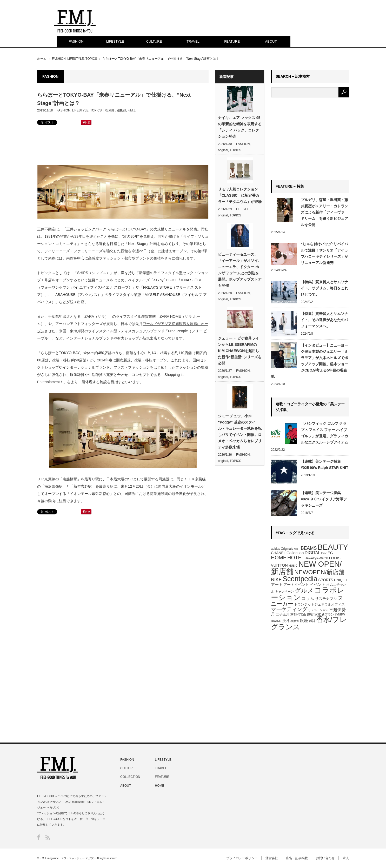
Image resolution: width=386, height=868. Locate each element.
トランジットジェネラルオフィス (319, 604)
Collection (295, 553)
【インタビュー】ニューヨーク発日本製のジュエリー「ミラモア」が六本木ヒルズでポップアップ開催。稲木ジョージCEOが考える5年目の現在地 (310, 361)
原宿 (310, 614)
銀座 (304, 621)
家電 (318, 614)
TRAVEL (193, 41)
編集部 (121, 110)
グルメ (304, 591)
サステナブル (326, 599)
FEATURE (232, 41)
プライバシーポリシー (242, 858)
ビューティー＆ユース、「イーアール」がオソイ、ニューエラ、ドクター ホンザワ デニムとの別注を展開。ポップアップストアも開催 (240, 270)
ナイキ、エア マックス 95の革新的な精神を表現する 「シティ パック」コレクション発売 (240, 127)
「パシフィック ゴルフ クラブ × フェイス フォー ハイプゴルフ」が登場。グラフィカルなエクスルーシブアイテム (324, 433)
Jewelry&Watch (317, 558)
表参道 (295, 621)
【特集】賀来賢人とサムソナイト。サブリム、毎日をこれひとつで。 (324, 288)
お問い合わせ (325, 858)
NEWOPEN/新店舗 (319, 572)
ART (297, 549)
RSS (48, 837)
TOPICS (91, 59)
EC (330, 553)
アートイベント (296, 585)
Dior (324, 553)
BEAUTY (333, 547)
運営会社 (272, 858)
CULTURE (154, 41)
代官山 (302, 614)
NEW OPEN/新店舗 (306, 568)
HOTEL (296, 558)
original (223, 150)
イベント (318, 584)
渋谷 (286, 621)
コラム (308, 598)
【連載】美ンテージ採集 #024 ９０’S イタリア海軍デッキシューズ (324, 499)
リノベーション (318, 610)
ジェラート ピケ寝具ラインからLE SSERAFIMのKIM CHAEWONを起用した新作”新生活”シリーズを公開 (240, 351)
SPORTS (326, 580)
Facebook (39, 837)
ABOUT (271, 41)
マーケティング (289, 609)
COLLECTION (130, 777)
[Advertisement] (123, 144)
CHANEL (278, 553)
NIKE (276, 580)
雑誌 (312, 621)
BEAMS (309, 548)
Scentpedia (300, 579)
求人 (346, 858)
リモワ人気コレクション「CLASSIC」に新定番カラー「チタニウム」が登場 (240, 195)
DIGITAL (312, 553)
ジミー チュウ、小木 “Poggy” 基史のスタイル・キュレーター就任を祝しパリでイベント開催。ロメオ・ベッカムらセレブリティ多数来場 (240, 432)
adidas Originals (282, 549)
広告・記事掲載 (297, 858)
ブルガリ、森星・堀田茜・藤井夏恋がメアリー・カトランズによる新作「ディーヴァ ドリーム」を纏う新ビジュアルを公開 (324, 212)
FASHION (76, 41)
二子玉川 (283, 614)
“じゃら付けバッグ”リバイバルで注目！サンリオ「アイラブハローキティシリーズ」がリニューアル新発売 (324, 253)
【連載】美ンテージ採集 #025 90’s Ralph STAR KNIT (325, 465)
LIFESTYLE (115, 41)
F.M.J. (132, 110)
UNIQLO (341, 580)
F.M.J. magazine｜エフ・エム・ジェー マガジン (68, 858)
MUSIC (293, 566)
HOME (279, 558)
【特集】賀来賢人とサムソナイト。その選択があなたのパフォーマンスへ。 (324, 320)
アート (277, 585)
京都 (294, 614)
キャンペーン (284, 592)
